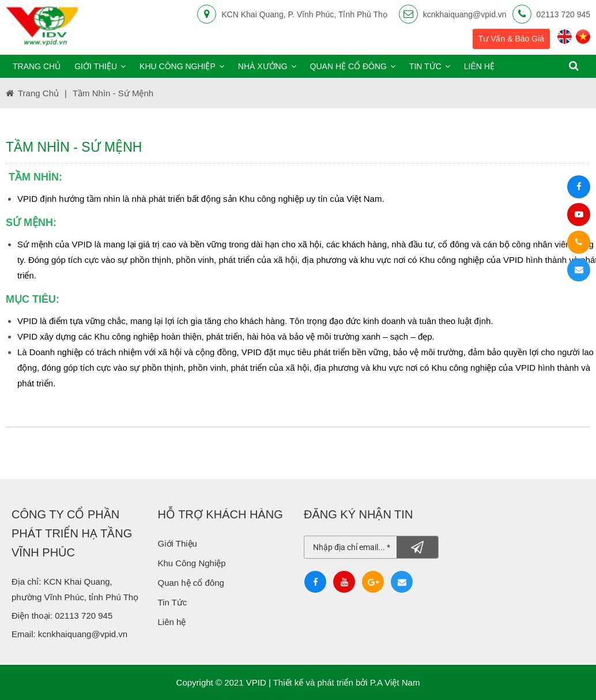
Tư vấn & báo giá (511, 39)
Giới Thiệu (178, 543)
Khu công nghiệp (182, 66)
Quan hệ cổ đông (353, 66)
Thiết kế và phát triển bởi (320, 682)
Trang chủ (37, 66)
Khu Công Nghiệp (193, 563)
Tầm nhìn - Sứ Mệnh (113, 93)
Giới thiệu (100, 66)
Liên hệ (479, 66)
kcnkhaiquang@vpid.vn (465, 14)
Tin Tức (173, 602)
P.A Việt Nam (395, 682)
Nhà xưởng (267, 66)
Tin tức (430, 66)
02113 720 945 (563, 14)
